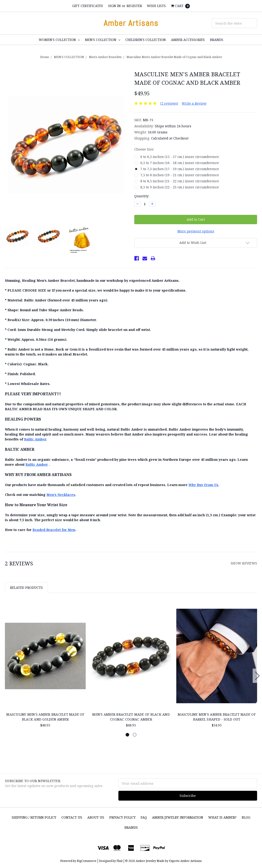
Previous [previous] (5, 676)
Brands (217, 40)
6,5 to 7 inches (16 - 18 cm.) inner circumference (180, 163)
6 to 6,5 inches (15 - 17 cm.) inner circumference (180, 157)
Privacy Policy (122, 817)
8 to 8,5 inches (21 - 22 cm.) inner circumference (180, 181)
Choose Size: (144, 149)
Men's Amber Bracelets (105, 57)
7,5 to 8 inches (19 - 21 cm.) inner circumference (180, 175)
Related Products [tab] (26, 588)
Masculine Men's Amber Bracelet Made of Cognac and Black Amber (174, 57)
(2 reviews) (169, 103)
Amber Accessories (188, 40)
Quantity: (142, 196)
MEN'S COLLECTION (103, 40)
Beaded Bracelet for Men (54, 530)
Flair (120, 861)
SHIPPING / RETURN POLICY (34, 817)
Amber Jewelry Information (178, 817)
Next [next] (257, 676)
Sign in (114, 6)
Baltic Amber (35, 439)
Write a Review (194, 103)
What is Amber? (222, 817)
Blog (246, 817)
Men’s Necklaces (61, 495)
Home (45, 57)
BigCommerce (87, 861)
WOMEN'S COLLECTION (59, 40)
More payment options (196, 231)
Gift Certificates (88, 6)
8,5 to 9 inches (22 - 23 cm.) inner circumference (180, 187)
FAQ (144, 817)
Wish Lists (156, 6)
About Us (96, 817)
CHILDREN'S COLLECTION (146, 40)
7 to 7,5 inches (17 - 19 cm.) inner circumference (180, 169)
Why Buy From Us (203, 485)
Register (134, 6)
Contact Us (72, 817)
